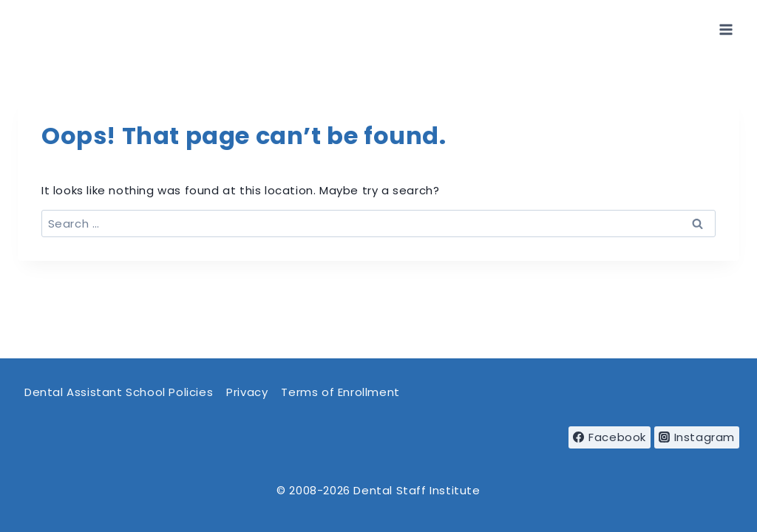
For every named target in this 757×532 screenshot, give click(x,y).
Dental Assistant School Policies (119, 392)
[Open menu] (726, 29)
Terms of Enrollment (340, 392)
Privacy (247, 392)
